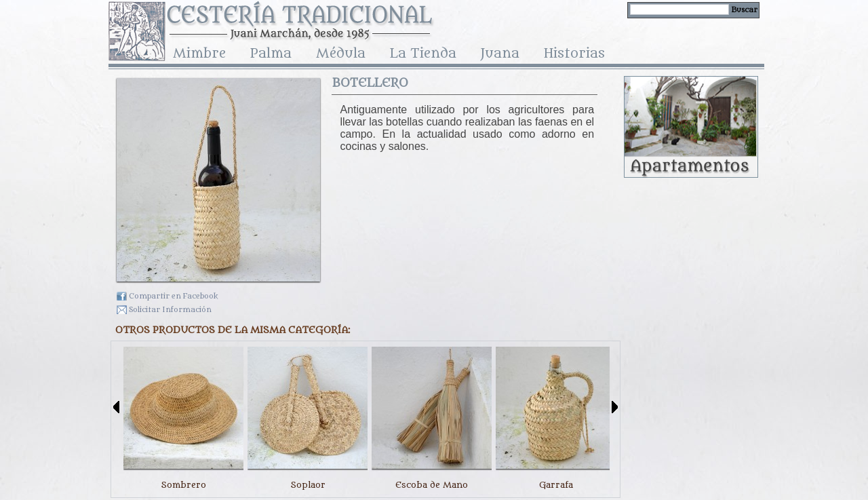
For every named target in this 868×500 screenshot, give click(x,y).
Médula (341, 55)
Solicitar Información (170, 310)
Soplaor (308, 485)
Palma (271, 55)
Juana (500, 55)
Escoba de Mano (432, 485)
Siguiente (615, 407)
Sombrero (183, 485)
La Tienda (423, 55)
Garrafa (556, 485)
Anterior (116, 407)
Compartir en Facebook (173, 296)
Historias (574, 55)
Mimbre (199, 55)
